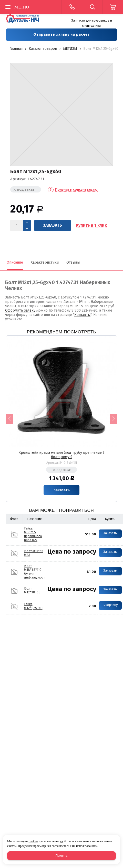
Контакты (82, 315)
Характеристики (45, 262)
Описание (15, 262)
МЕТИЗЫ (70, 49)
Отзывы (73, 262)
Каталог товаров (43, 49)
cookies (33, 841)
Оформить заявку (20, 310)
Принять (62, 856)
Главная (16, 49)
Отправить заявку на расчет (62, 35)
